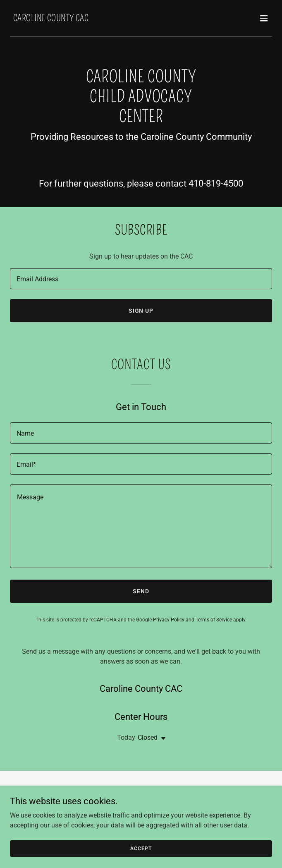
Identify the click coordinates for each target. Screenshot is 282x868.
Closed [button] (148, 737)
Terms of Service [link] (214, 620)
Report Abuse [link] (141, 811)
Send (141, 591)
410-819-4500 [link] (216, 183)
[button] (264, 18)
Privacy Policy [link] (169, 620)
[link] (51, 19)
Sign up (141, 311)
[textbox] (141, 279)
